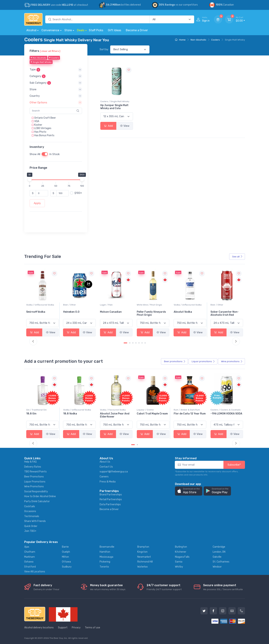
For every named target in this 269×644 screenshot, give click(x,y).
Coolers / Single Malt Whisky (115, 101)
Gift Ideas (114, 30)
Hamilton (105, 552)
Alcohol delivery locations (39, 628)
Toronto (104, 567)
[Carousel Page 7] (145, 343)
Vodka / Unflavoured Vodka (77, 305)
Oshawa (29, 562)
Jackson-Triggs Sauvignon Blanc (37, 313)
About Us (105, 462)
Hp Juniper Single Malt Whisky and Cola (114, 107)
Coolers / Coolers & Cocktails (41, 410)
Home (180, 40)
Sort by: (104, 49)
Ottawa (66, 562)
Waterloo (142, 567)
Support (63, 628)
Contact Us (106, 467)
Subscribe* (234, 465)
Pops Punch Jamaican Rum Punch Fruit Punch (41, 415)
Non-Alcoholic (198, 40)
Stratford (30, 567)
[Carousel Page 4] (136, 343)
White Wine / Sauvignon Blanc (41, 305)
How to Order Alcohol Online (40, 496)
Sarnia (179, 562)
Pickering (105, 562)
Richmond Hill (145, 562)
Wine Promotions (34, 486)
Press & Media (108, 482)
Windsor (217, 567)
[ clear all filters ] (50, 51)
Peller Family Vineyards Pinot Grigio (188, 313)
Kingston (142, 552)
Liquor (203, 361)
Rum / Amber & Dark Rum (224, 410)
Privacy (76, 628)
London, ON (219, 552)
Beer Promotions (34, 477)
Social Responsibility (36, 492)
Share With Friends (35, 521)
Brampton (143, 547)
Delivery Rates (33, 467)
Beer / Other (106, 305)
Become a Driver (137, 30)
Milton (65, 557)
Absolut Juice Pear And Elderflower (151, 415)
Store (68, 30)
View (125, 126)
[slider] (30, 179)
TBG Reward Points (35, 472)
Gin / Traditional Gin (73, 410)
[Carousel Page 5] (139, 343)
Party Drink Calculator (37, 501)
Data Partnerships (110, 504)
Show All (35, 154)
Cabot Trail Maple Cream (189, 414)
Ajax (27, 547)
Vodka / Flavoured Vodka (150, 410)
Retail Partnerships (111, 499)
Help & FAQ (30, 462)
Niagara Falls (182, 557)
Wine (232, 361)
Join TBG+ (30, 531)
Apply (37, 203)
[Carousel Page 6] (142, 343)
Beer (175, 361)
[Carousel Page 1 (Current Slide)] (125, 343)
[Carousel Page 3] (133, 343)
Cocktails (30, 506)
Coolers (216, 40)
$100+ (78, 193)
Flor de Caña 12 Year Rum (226, 414)
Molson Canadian (148, 312)
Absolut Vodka (220, 312)
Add (108, 126)
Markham (30, 557)
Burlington (181, 547)
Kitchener (181, 552)
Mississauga (106, 557)
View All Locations (35, 572)
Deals (81, 30)
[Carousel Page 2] (130, 343)
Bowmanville (107, 547)
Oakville (217, 557)
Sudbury (67, 567)
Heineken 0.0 (108, 312)
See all (237, 257)
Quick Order (31, 526)
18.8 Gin (68, 414)
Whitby (179, 567)
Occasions (30, 511)
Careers (104, 477)
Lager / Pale (143, 305)
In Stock (54, 154)
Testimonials (32, 516)
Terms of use (93, 628)
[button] (56, 70)
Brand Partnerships (111, 495)
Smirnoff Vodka (73, 312)
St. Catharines (221, 562)
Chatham (30, 552)
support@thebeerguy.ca (114, 472)
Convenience (50, 30)
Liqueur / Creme (182, 410)
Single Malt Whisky (41, 62)
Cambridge (219, 547)
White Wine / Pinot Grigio (186, 305)
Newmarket (144, 557)
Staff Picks (96, 30)
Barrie (65, 547)
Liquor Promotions (35, 482)
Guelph (66, 552)
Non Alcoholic (38, 58)
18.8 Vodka (107, 414)
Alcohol (31, 30)
